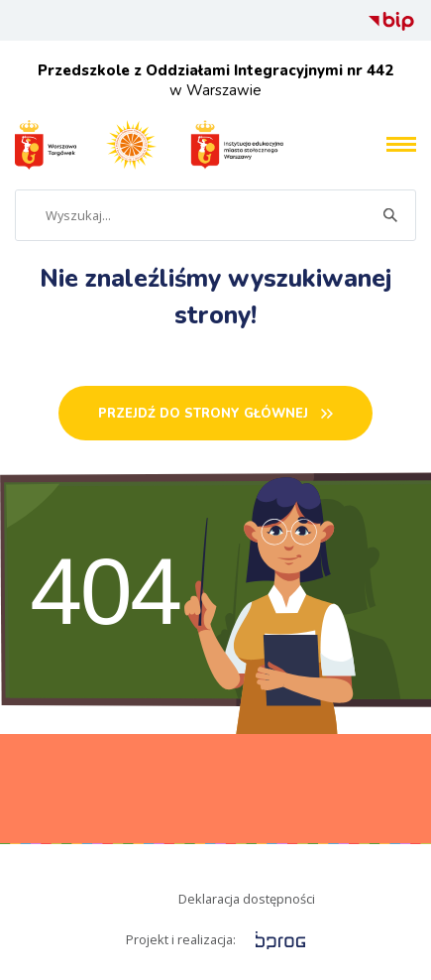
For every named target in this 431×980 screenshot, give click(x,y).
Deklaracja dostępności (247, 899)
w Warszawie (215, 80)
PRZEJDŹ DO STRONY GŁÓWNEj (203, 414)
